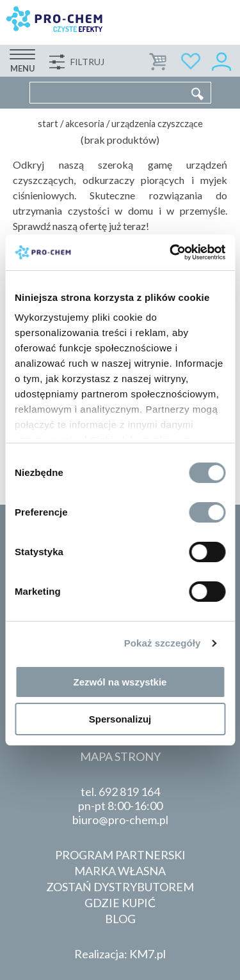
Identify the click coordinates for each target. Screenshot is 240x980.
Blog (120, 919)
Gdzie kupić (120, 903)
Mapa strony (120, 756)
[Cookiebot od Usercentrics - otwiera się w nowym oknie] (171, 252)
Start (48, 124)
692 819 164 (129, 792)
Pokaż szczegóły (163, 643)
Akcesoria (85, 124)
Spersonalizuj (120, 719)
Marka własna (120, 871)
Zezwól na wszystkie (120, 682)
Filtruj (87, 62)
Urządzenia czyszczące (157, 124)
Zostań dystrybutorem (120, 887)
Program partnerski (120, 855)
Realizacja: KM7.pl (120, 954)
